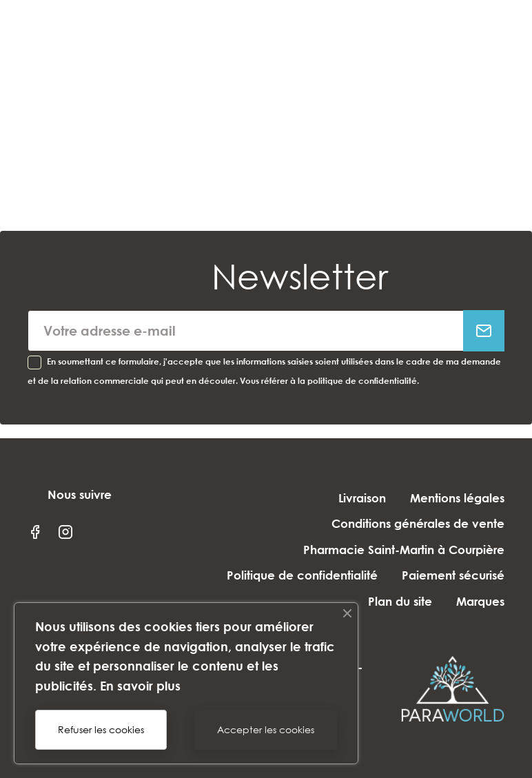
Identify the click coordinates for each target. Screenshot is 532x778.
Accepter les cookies (266, 729)
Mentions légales (457, 498)
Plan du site (400, 601)
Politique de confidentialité (302, 575)
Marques (480, 601)
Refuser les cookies (101, 729)
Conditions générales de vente (418, 523)
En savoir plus (140, 686)
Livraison (362, 498)
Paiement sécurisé (453, 575)
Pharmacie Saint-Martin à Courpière (404, 550)
